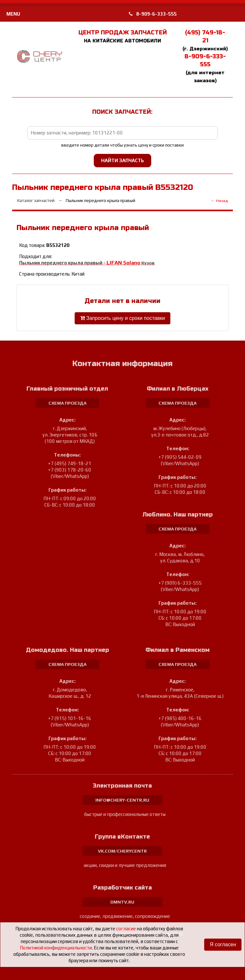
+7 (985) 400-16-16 (180, 718)
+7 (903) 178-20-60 (70, 470)
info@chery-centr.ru (122, 800)
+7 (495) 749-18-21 (70, 463)
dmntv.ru (122, 902)
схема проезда (67, 403)
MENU (13, 14)
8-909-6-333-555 (153, 14)
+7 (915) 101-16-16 (70, 718)
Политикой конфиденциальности (56, 948)
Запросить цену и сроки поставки (122, 318)
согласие (126, 929)
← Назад (219, 201)
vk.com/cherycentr (122, 851)
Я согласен (223, 944)
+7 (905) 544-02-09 (180, 457)
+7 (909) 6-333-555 (180, 583)
